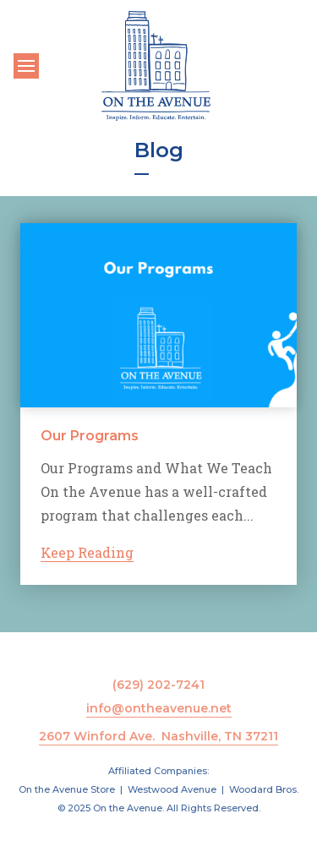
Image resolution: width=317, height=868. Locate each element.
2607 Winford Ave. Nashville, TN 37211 (158, 736)
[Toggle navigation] (26, 66)
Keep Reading (87, 552)
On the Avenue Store (67, 789)
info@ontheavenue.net (159, 708)
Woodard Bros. (264, 789)
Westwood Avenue (172, 789)
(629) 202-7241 (158, 685)
